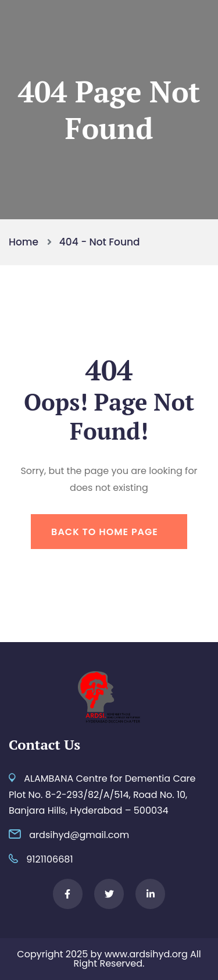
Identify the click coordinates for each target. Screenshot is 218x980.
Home (26, 242)
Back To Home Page (105, 532)
